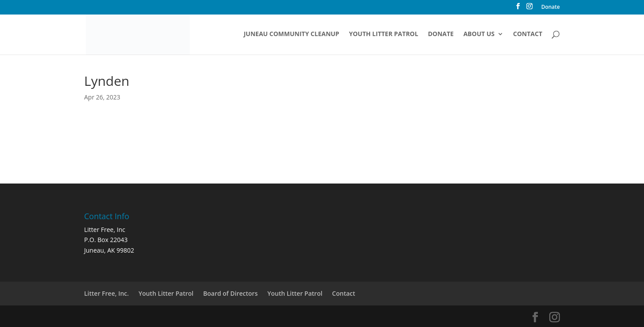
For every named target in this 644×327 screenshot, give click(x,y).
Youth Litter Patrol (383, 34)
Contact (528, 34)
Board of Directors (230, 293)
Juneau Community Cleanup (291, 34)
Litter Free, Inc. (106, 293)
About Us (479, 34)
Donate (551, 7)
